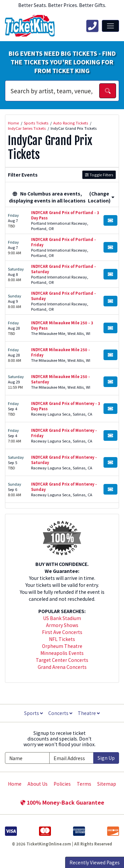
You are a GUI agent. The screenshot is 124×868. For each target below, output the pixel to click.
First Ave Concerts (62, 632)
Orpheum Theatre (62, 646)
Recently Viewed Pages (95, 862)
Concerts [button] (60, 713)
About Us (38, 784)
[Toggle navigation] (110, 26)
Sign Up (106, 758)
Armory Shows (62, 625)
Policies (62, 784)
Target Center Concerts (62, 660)
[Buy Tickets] (110, 220)
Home (15, 784)
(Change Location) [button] (101, 197)
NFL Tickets (62, 639)
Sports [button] (34, 713)
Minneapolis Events (62, 653)
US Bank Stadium (62, 618)
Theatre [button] (89, 713)
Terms (84, 784)
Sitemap (107, 784)
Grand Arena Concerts (62, 667)
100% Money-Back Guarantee (62, 802)
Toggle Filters (99, 175)
